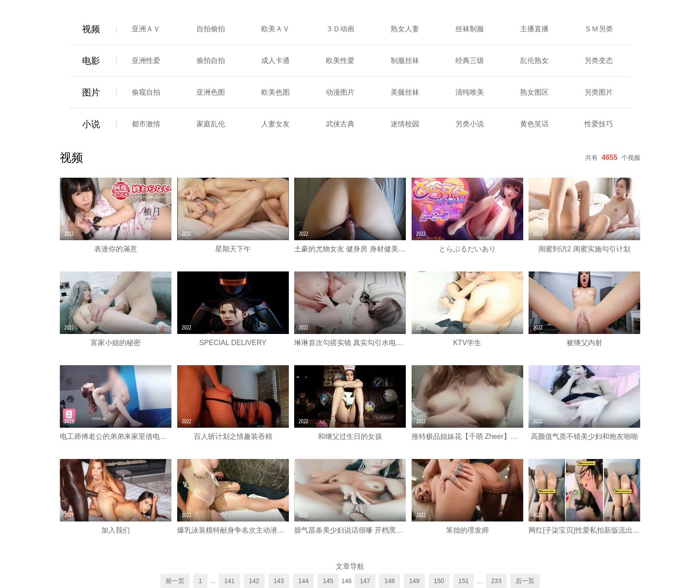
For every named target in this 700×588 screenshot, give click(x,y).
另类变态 (599, 60)
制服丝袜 (405, 60)
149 (414, 581)
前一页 (175, 581)
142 (254, 581)
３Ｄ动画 (340, 29)
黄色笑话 (534, 124)
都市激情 (146, 124)
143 (279, 581)
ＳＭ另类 (599, 29)
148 (390, 581)
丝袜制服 (470, 29)
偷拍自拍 (211, 60)
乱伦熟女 (534, 60)
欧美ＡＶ (275, 29)
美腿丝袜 (405, 92)
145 (328, 581)
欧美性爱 (340, 60)
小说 (91, 124)
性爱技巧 (599, 124)
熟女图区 (534, 92)
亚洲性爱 (146, 60)
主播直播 (534, 29)
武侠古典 (340, 124)
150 (439, 581)
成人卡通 (275, 60)
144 (303, 581)
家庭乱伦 (211, 124)
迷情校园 (405, 124)
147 (365, 581)
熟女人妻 (405, 29)
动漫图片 (340, 92)
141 (229, 581)
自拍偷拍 (211, 29)
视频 (91, 29)
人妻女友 (275, 124)
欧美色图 (275, 92)
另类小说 (470, 124)
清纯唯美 (470, 92)
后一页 (525, 581)
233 (496, 581)
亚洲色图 (211, 92)
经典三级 (470, 60)
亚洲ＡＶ (146, 29)
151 (464, 581)
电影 (91, 61)
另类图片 (599, 92)
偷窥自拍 (146, 92)
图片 (91, 92)
